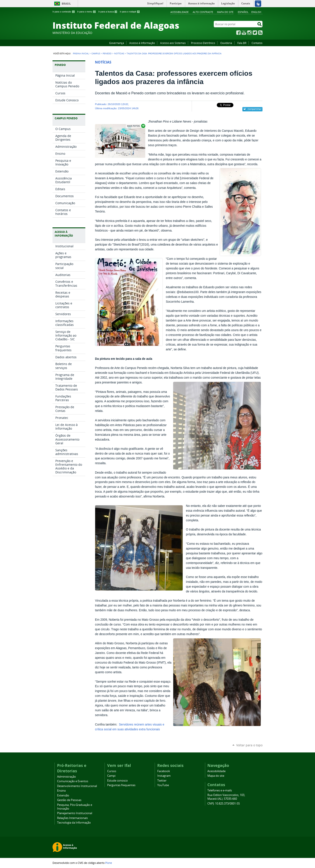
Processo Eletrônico (203, 43)
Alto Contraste (203, 12)
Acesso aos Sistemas (173, 43)
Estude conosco (117, 781)
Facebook (238, 33)
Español (243, 12)
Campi (111, 776)
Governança (117, 43)
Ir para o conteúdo (64, 12)
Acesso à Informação (142, 43)
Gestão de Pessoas (69, 800)
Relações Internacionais (72, 818)
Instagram (249, 33)
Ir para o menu (87, 12)
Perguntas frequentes (121, 785)
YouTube (244, 33)
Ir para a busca (108, 12)
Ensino (61, 791)
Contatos (257, 43)
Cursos (112, 771)
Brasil (66, 4)
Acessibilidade (179, 12)
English (256, 12)
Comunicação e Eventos (73, 781)
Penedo (107, 53)
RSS (260, 33)
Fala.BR (242, 43)
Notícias (119, 53)
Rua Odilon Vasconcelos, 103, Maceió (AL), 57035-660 (226, 797)
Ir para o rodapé (130, 12)
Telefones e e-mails (220, 790)
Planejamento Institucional (75, 813)
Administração (66, 777)
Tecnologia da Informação (74, 823)
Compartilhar (255, 109)
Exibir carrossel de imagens (136, 126)
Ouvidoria (226, 43)
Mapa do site (225, 12)
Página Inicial (81, 53)
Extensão (63, 795)
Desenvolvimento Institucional (77, 786)
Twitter (255, 33)
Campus (96, 53)
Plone (109, 863)
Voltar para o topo (249, 745)
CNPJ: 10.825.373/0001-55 (224, 804)
